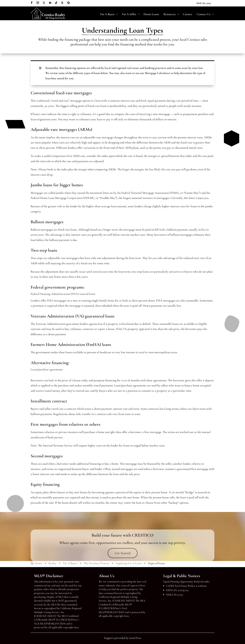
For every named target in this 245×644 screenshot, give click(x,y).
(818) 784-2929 (204, 3)
